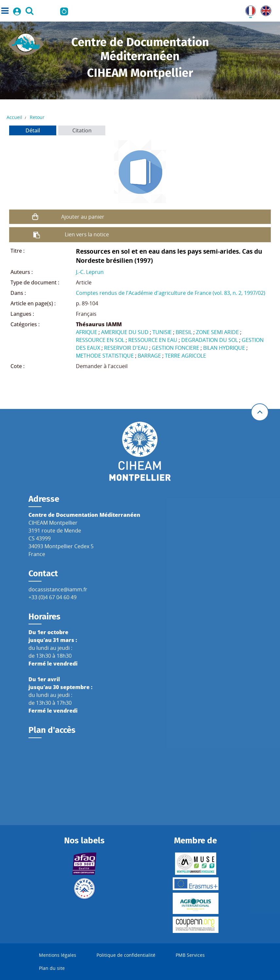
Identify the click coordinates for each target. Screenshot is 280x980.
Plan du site (52, 968)
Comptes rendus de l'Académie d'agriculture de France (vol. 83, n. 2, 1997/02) (171, 293)
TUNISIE (162, 332)
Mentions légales (58, 955)
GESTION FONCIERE (175, 348)
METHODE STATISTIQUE (105, 356)
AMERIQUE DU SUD (125, 332)
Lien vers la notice (87, 234)
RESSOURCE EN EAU (153, 340)
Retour (37, 117)
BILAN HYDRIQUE (224, 348)
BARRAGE (149, 356)
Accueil (14, 117)
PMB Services (190, 955)
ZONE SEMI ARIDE (217, 332)
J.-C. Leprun (90, 272)
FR (248, 9)
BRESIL (184, 332)
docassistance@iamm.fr (58, 589)
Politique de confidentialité (126, 955)
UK (264, 9)
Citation (82, 130)
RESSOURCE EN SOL (100, 340)
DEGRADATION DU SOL (210, 340)
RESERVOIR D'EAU (126, 348)
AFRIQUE (87, 332)
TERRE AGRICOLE (185, 356)
